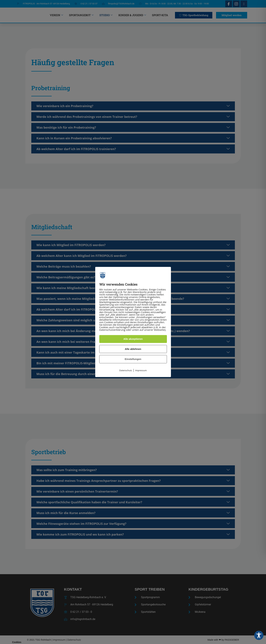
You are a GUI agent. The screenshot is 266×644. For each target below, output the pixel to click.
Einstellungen (133, 359)
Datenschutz (126, 370)
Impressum (141, 370)
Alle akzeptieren (133, 339)
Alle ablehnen (133, 349)
